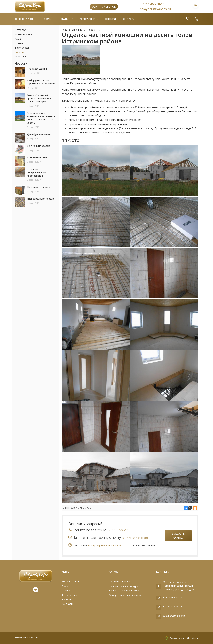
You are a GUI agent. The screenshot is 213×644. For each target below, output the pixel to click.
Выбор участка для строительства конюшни (41, 82)
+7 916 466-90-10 (152, 4)
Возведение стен (37, 157)
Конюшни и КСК (24, 19)
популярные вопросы (105, 545)
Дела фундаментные (39, 134)
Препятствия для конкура (123, 586)
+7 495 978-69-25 (172, 607)
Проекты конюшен (119, 582)
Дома (47, 19)
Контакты (129, 19)
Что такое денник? (38, 69)
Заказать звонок (178, 536)
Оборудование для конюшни (125, 595)
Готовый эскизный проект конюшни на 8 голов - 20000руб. (39, 98)
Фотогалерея (87, 19)
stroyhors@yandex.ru (155, 9)
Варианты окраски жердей (124, 590)
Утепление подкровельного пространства (36, 172)
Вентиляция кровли (38, 146)
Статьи (65, 19)
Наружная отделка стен (41, 187)
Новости (110, 19)
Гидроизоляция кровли (40, 199)
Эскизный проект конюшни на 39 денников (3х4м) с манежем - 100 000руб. (41, 118)
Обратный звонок (104, 7)
